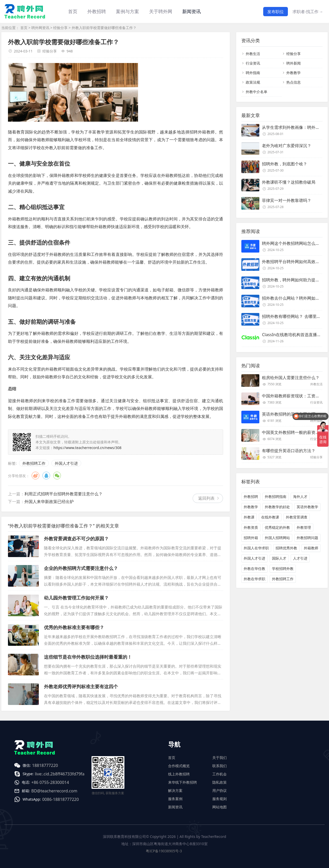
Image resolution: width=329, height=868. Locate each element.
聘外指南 (253, 73)
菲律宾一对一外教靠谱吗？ (287, 200)
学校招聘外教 (283, 569)
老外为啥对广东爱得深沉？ (287, 146)
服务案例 (175, 799)
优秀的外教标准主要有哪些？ (74, 627)
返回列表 (206, 498)
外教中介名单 (257, 92)
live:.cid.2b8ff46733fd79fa (60, 774)
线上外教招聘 (179, 774)
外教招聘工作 (34, 463)
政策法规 (253, 82)
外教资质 (251, 527)
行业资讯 (253, 63)
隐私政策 (220, 782)
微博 (35, 476)
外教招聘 (251, 496)
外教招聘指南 (276, 496)
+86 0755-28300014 (50, 782)
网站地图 (220, 807)
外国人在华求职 (256, 548)
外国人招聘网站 (277, 538)
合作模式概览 (179, 766)
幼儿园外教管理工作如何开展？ (76, 598)
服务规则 (220, 799)
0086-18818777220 (60, 799)
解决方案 (175, 790)
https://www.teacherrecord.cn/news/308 (88, 448)
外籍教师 (311, 548)
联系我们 (220, 766)
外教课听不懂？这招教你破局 (289, 182)
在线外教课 (270, 517)
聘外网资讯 (40, 28)
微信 (57, 476)
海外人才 (300, 496)
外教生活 (253, 54)
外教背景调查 (297, 517)
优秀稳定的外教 (277, 527)
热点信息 (294, 82)
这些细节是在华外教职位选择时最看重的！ (88, 657)
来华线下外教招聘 (182, 782)
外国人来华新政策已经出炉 (49, 502)
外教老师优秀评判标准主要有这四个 (81, 686)
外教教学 (294, 73)
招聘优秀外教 (286, 548)
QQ (46, 476)
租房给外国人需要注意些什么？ (291, 378)
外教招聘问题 (307, 538)
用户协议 (220, 790)
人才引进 (300, 558)
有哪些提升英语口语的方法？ (289, 451)
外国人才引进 (66, 463)
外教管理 (304, 527)
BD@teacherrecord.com (54, 791)
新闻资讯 (191, 11)
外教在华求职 (254, 579)
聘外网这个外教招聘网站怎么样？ (293, 243)
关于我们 (220, 758)
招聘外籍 (251, 538)
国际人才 (279, 558)
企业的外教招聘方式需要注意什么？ (81, 568)
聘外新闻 (294, 63)
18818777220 (45, 765)
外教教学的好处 (277, 507)
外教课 (249, 517)
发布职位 (276, 12)
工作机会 (220, 774)
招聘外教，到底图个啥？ (285, 164)
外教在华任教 (254, 569)
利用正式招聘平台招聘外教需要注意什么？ (63, 494)
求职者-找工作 (308, 12)
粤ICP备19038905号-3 (164, 851)
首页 (73, 11)
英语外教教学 (307, 507)
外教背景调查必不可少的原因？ (76, 539)
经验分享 (60, 28)
